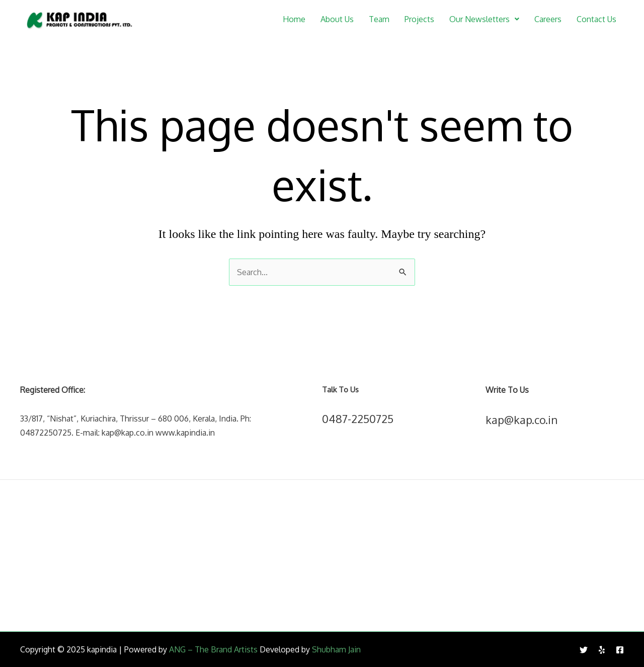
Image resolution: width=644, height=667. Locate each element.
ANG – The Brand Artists (213, 649)
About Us (337, 19)
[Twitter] (584, 650)
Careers (548, 19)
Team (379, 19)
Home (294, 19)
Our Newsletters (484, 19)
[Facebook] (620, 650)
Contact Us (596, 19)
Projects (419, 19)
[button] (484, 19)
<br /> (322, 555)
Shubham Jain (336, 649)
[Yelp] (602, 650)
